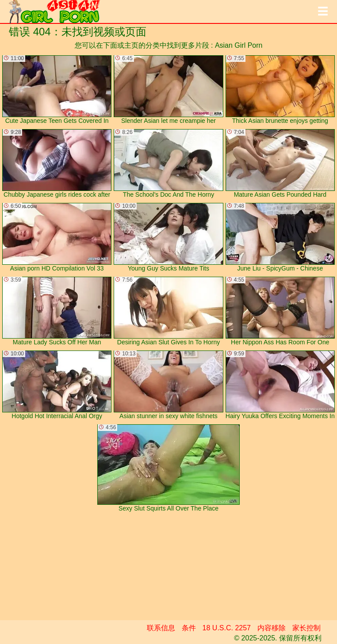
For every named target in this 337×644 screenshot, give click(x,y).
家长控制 (306, 628)
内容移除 (272, 628)
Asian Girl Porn (239, 45)
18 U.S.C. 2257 (227, 628)
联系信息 (161, 628)
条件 (189, 628)
